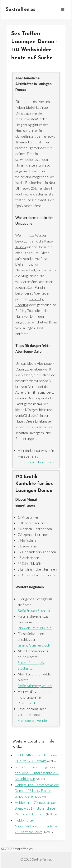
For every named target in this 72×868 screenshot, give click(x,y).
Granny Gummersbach (34, 645)
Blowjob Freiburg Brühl (35, 628)
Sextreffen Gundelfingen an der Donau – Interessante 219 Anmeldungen (37, 773)
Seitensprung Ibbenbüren (36, 462)
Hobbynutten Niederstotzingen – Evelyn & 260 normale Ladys (36, 826)
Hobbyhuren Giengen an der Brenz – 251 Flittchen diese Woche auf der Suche (35, 808)
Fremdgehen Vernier (33, 720)
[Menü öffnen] (63, 9)
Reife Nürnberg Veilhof (35, 686)
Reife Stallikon (28, 703)
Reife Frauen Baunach (34, 610)
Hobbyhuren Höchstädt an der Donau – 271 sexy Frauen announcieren (37, 791)
